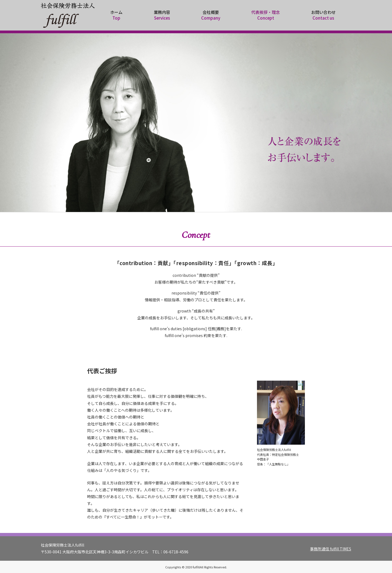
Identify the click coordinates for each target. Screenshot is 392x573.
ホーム (116, 15)
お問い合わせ (323, 15)
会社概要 (211, 15)
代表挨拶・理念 (266, 15)
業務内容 (162, 15)
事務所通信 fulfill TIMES (331, 549)
